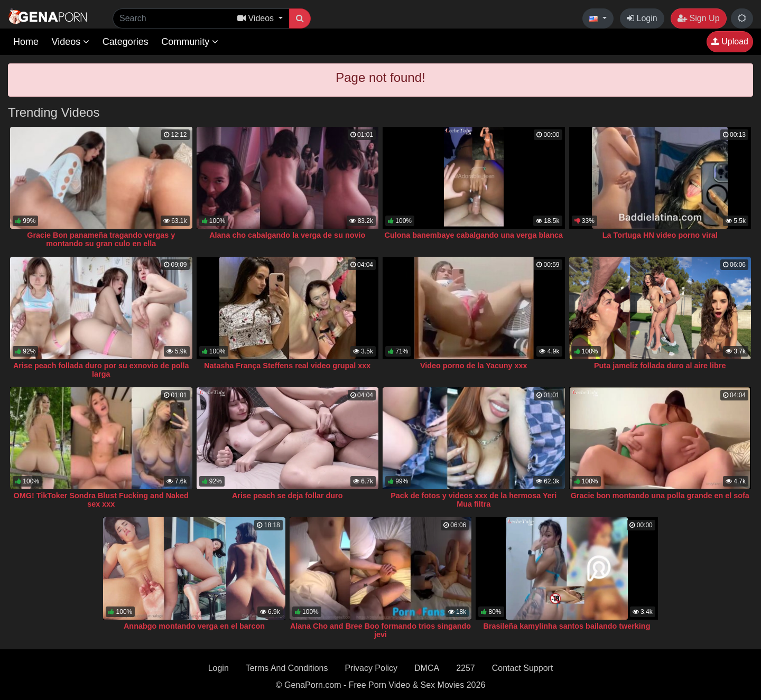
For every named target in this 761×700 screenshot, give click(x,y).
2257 (466, 668)
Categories (126, 42)
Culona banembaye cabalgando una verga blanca (474, 235)
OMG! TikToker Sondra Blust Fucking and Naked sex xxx (101, 500)
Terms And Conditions (287, 668)
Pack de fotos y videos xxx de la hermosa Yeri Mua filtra (474, 500)
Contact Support (523, 668)
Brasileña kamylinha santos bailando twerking (567, 626)
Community (190, 42)
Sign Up (698, 18)
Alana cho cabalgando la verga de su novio (287, 235)
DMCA (427, 668)
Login (642, 18)
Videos (70, 42)
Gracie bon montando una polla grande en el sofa (660, 496)
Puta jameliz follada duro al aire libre (660, 366)
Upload (730, 41)
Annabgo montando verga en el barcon (194, 626)
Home (26, 42)
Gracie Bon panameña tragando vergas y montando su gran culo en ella (101, 239)
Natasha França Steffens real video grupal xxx (287, 366)
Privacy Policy (371, 668)
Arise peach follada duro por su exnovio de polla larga (101, 370)
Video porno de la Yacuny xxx (474, 366)
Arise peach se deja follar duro (287, 496)
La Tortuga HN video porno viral (660, 235)
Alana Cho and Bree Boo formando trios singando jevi (380, 630)
